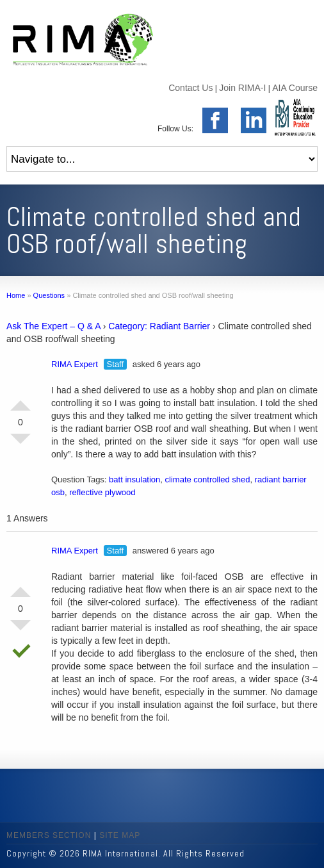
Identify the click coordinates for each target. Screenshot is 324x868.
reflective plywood (102, 492)
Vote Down (20, 444)
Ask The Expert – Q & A (53, 326)
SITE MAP (120, 835)
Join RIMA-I (242, 88)
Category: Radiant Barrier (159, 326)
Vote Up (20, 400)
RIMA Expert (75, 364)
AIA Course (295, 88)
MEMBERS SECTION (49, 835)
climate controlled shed (208, 479)
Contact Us (190, 88)
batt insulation (134, 479)
